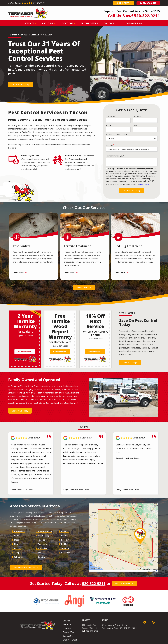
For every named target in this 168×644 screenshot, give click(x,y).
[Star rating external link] (46, 3)
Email (135, 125)
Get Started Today (21, 84)
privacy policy (144, 184)
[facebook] (145, 622)
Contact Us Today (20, 411)
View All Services (84, 287)
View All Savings (130, 363)
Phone (108, 125)
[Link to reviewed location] (31, 438)
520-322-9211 (94, 584)
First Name (110, 116)
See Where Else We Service (26, 568)
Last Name (137, 116)
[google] (153, 622)
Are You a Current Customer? (118, 134)
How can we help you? (115, 156)
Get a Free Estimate (124, 584)
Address (109, 145)
